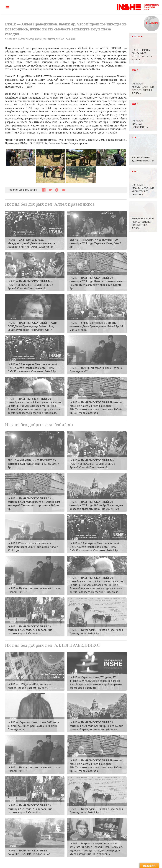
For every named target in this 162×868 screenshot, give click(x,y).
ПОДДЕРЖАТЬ (14, 87)
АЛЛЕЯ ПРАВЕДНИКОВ (30, 39)
